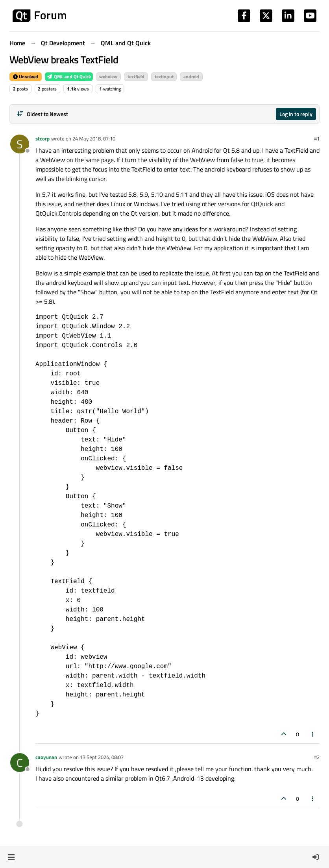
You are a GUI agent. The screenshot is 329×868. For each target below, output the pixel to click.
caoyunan (46, 757)
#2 (317, 757)
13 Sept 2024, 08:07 (102, 757)
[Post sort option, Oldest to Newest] (42, 114)
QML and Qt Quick (69, 77)
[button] (11, 857)
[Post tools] (313, 734)
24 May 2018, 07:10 (94, 139)
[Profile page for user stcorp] (20, 144)
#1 (317, 139)
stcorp (43, 139)
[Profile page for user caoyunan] (20, 763)
